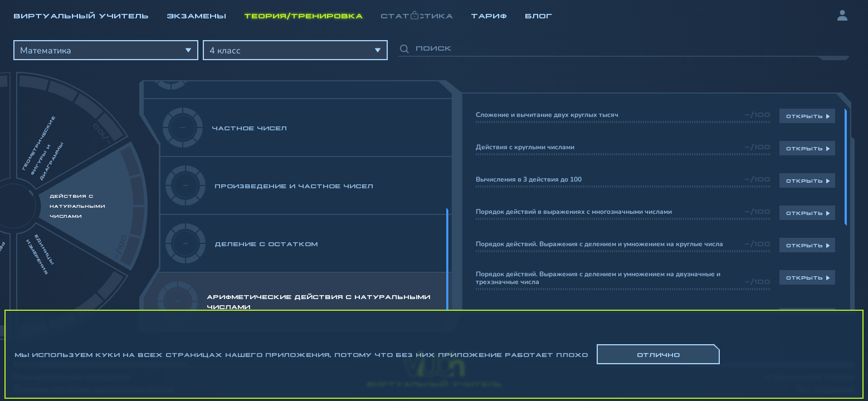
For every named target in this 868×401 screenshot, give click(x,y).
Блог (538, 15)
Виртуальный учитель (81, 15)
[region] (434, 184)
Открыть (804, 116)
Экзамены (196, 15)
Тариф (489, 15)
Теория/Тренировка (303, 15)
